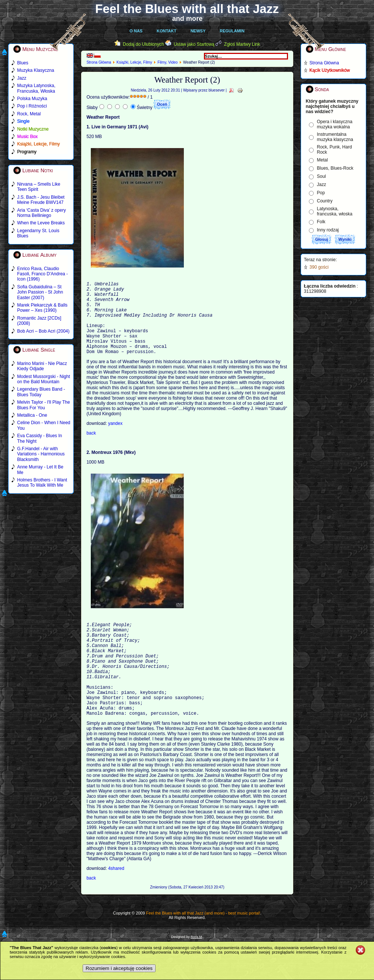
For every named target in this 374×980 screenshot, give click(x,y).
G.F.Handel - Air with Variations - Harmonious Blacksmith (41, 454)
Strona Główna (99, 62)
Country (325, 201)
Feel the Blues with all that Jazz (187, 9)
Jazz (322, 185)
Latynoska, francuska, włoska (335, 211)
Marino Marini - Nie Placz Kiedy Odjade (42, 366)
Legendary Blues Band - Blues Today (41, 392)
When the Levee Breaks (41, 223)
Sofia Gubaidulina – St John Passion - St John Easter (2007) (40, 292)
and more (188, 19)
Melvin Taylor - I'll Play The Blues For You (44, 405)
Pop (321, 193)
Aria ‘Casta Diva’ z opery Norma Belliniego (41, 213)
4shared (116, 906)
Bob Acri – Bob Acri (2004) (43, 331)
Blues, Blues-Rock (335, 168)
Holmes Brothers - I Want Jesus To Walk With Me (42, 483)
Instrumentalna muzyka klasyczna (335, 137)
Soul (322, 176)
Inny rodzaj (328, 230)
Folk (321, 222)
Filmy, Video (167, 62)
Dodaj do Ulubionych (143, 44)
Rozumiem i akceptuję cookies (119, 968)
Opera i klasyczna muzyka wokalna (335, 124)
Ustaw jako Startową (194, 44)
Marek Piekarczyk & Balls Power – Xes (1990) (42, 308)
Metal (322, 160)
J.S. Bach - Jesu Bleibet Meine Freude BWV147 (41, 200)
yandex (115, 440)
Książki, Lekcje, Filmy (134, 62)
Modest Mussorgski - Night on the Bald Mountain (44, 379)
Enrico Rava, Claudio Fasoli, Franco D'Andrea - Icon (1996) (42, 274)
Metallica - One (32, 415)
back (91, 450)
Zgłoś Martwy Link (242, 44)
